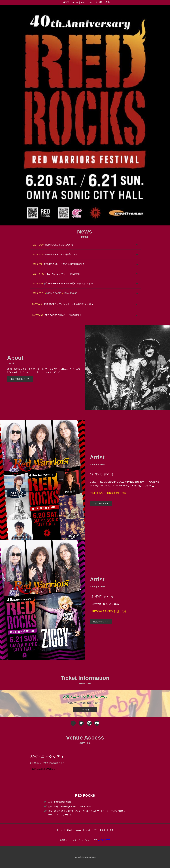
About (75, 2)
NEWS (66, 2)
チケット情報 (96, 2)
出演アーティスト (101, 503)
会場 (108, 2)
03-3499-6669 (104, 840)
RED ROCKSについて (20, 379)
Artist (84, 2)
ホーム (59, 830)
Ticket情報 (85, 710)
